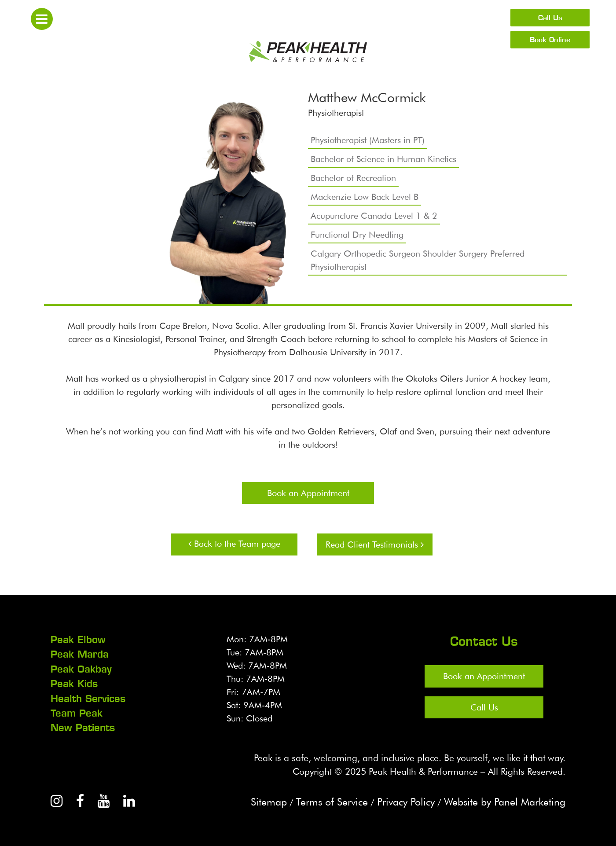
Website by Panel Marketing (502, 800)
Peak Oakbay (81, 669)
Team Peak (77, 712)
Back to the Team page (234, 544)
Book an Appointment (308, 493)
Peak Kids (74, 683)
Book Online (550, 40)
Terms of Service (324, 800)
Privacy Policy (400, 800)
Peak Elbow (78, 640)
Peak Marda (80, 654)
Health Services (88, 698)
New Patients (83, 727)
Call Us (550, 18)
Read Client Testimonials (375, 544)
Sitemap (259, 800)
